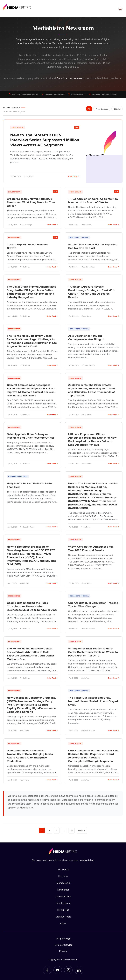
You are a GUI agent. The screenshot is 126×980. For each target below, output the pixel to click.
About (63, 923)
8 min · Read (114, 267)
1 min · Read (52, 365)
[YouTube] (58, 970)
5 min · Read (114, 365)
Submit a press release (70, 78)
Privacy (63, 951)
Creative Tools (63, 917)
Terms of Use (63, 939)
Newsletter (63, 890)
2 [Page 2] (49, 831)
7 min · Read (52, 225)
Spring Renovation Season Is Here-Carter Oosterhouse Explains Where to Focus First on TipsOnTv (93, 652)
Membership (63, 883)
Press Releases (102, 109)
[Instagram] (68, 970)
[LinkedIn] (79, 970)
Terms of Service (63, 945)
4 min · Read (52, 267)
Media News (63, 903)
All (89, 109)
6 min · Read (52, 527)
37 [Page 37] (72, 831)
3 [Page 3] (57, 831)
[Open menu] (120, 9)
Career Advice (63, 896)
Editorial (117, 109)
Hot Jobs (63, 876)
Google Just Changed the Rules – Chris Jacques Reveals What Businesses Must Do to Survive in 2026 (32, 606)
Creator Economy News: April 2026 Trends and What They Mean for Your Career (31, 202)
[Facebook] (47, 970)
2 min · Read (114, 225)
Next (82, 831)
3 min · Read (74, 176)
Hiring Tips (63, 910)
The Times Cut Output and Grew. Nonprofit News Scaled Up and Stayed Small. (93, 701)
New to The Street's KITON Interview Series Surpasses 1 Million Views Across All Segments (45, 140)
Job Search (63, 869)
